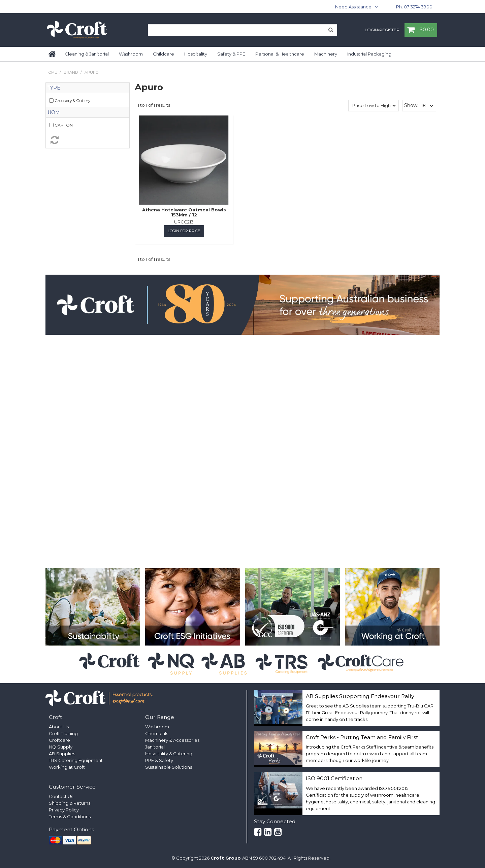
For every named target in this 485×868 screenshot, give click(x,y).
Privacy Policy (64, 810)
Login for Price (184, 231)
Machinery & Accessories (172, 740)
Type (54, 88)
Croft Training (63, 733)
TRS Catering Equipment (76, 760)
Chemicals (157, 733)
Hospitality (196, 54)
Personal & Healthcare (280, 54)
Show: (411, 105)
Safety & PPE (231, 54)
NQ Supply (61, 747)
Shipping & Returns (70, 803)
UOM (54, 112)
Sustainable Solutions (169, 767)
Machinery (326, 54)
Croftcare (59, 740)
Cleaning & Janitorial (87, 54)
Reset (88, 140)
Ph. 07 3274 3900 (414, 7)
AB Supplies (62, 754)
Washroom (131, 54)
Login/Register (382, 30)
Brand (71, 72)
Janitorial (155, 747)
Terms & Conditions (70, 817)
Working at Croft (67, 767)
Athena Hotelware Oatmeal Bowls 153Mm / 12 (184, 212)
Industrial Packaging (369, 54)
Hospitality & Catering (169, 754)
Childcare (164, 54)
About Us (59, 727)
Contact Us (61, 796)
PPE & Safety (159, 760)
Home (53, 54)
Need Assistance (353, 7)
